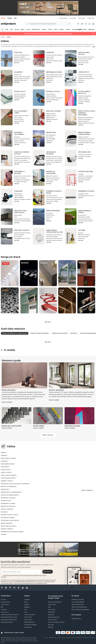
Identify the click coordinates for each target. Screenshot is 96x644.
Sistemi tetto (50, 59)
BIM (15, 18)
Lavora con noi (5, 612)
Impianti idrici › (5, 489)
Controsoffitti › (5, 467)
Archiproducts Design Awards (9, 620)
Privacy (46, 638)
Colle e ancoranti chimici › (8, 478)
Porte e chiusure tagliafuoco (54, 162)
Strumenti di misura (52, 196)
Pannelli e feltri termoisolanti (22, 78)
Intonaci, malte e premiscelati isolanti (24, 77)
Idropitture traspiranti (84, 100)
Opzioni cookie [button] (52, 638)
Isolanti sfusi (18, 75)
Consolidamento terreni (21, 182)
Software (82, 230)
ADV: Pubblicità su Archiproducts (80, 610)
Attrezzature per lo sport (85, 219)
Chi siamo (4, 599)
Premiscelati (50, 182)
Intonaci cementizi (51, 96)
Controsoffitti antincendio (85, 77)
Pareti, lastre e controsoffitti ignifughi (56, 160)
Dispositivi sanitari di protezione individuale (58, 240)
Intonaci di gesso (51, 94)
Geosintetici (49, 80)
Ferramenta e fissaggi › (8, 518)
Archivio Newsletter (30, 615)
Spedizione (51, 615)
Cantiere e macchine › (7, 509)
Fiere (26, 610)
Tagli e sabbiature (19, 197)
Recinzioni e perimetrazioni (86, 221)
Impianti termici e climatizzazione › (11, 492)
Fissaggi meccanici (83, 194)
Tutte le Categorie (87, 490)
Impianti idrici (51, 133)
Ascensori (17, 137)
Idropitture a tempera (84, 102)
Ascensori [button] (74, 333)
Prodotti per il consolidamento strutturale (25, 180)
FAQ (2, 607)
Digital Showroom (76, 619)
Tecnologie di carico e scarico (22, 238)
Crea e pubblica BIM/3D (78, 602)
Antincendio (81, 238)
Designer (27, 605)
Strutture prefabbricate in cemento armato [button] (15, 333)
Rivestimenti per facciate (85, 59)
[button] (91, 18)
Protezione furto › (6, 501)
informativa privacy (31, 580)
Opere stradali (18, 215)
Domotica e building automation (23, 157)
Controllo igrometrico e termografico (56, 197)
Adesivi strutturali (19, 121)
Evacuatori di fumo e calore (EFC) (55, 158)
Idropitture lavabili (83, 98)
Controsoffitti (84, 72)
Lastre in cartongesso (20, 94)
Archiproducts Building (30, 625)
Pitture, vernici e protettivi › (9, 475)
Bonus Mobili (51, 612)
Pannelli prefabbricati (20, 96)
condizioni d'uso (21, 580)
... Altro (93, 47)
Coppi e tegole (50, 57)
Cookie (59, 638)
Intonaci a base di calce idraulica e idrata (57, 98)
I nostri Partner (5, 605)
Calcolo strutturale (83, 237)
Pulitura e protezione (20, 178)
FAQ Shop (51, 627)
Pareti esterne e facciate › (9, 458)
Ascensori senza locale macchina (23, 139)
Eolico (48, 219)
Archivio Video (28, 620)
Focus (26, 612)
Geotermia (49, 217)
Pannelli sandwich (19, 98)
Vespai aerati (50, 78)
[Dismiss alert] (93, 34)
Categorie (27, 599)
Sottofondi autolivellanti (85, 119)
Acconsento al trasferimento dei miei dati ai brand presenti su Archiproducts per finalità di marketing (24, 576)
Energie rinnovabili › (7, 523)
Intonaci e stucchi (53, 92)
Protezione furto (85, 152)
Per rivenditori (73, 18)
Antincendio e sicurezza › (8, 498)
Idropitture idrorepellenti (85, 96)
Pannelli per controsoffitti (85, 75)
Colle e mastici (18, 117)
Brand (26, 602)
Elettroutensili (18, 194)
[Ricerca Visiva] (69, 24)
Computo (81, 233)
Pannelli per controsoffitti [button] (60, 333)
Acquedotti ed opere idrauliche (23, 221)
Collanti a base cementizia (21, 116)
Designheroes (28, 627)
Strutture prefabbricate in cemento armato (26, 55)
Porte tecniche (18, 237)
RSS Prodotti (86, 638)
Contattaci (4, 610)
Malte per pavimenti (84, 121)
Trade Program (82, 18)
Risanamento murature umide (22, 176)
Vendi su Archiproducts (78, 605)
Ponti (16, 217)
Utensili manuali (19, 196)
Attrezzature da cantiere (85, 178)
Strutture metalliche (20, 57)
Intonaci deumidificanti (52, 100)
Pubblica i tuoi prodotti (78, 599)
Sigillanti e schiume (53, 111)
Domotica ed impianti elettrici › (10, 495)
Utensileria (18, 191)
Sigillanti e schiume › (7, 481)
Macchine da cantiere (84, 180)
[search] (27, 24)
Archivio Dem (28, 617)
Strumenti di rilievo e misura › (10, 515)
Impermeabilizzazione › (8, 464)
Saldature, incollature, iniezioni (23, 199)
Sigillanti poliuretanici (52, 119)
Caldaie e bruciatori (83, 137)
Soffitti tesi (81, 80)
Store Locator (52, 610)
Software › (4, 534)
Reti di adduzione (51, 135)
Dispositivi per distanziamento (54, 238)
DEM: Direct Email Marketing (79, 607)
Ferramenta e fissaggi (86, 191)
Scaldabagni (50, 141)
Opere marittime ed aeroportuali (23, 219)
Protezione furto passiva (85, 155)
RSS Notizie (79, 638)
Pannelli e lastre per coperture (54, 55)
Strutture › (4, 453)
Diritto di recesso (53, 620)
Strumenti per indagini (52, 201)
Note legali (51, 625)
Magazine (27, 607)
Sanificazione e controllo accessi (55, 235)
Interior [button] (3, 18)
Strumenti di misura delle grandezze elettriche (59, 199)
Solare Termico (50, 215)
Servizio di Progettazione (55, 602)
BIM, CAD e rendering (84, 235)
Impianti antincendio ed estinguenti (56, 157)
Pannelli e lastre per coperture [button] (40, 333)
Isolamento (18, 72)
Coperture (50, 53)
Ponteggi (81, 174)
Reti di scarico (50, 137)
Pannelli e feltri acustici (20, 80)
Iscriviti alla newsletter (7, 622)
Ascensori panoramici (20, 143)
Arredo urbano (82, 215)
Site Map (93, 638)
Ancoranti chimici (19, 119)
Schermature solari (83, 63)
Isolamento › (5, 461)
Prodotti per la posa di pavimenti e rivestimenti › (15, 484)
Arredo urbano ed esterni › (9, 526)
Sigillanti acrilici (50, 117)
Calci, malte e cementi (52, 180)
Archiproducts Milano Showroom (10, 615)
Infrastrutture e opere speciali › (10, 520)
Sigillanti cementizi (51, 116)
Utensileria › (4, 512)
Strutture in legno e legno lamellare (24, 59)
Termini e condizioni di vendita (56, 622)
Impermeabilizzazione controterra (56, 77)
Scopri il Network (5, 602)
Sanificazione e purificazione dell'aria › (12, 532)
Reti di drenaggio (51, 139)
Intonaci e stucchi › (6, 472)
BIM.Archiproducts (29, 622)
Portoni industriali (19, 235)
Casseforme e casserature (85, 176)
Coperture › (4, 455)
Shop (49, 607)
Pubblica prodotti (63, 18)
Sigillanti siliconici (51, 114)
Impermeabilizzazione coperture (55, 75)
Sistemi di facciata (83, 61)
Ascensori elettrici (19, 141)
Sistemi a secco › (6, 470)
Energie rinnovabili (53, 211)
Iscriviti (48, 572)
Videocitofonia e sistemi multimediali (24, 158)
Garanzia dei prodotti (54, 617)
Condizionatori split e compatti (86, 143)
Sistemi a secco (20, 92)
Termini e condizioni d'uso (68, 638)
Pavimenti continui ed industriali (23, 233)
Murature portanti (19, 61)
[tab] (95, 18)
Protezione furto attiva (84, 157)
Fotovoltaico (50, 213)
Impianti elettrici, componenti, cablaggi (25, 162)
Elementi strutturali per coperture (55, 61)
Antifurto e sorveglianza (21, 160)
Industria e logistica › (7, 529)
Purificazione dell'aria (52, 237)
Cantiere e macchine (86, 172)
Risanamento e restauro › (8, 503)
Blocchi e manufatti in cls (53, 178)
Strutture (18, 53)
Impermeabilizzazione (54, 72)
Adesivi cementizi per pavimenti (87, 123)
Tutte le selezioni (48, 435)
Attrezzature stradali (84, 217)
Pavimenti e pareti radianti (85, 141)
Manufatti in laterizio (52, 176)
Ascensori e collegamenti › (9, 486)
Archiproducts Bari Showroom (9, 617)
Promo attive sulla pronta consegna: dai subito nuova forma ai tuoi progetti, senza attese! (48, 34)
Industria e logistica (22, 230)
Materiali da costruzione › (8, 506)
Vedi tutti (17, 63)
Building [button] (10, 18)
